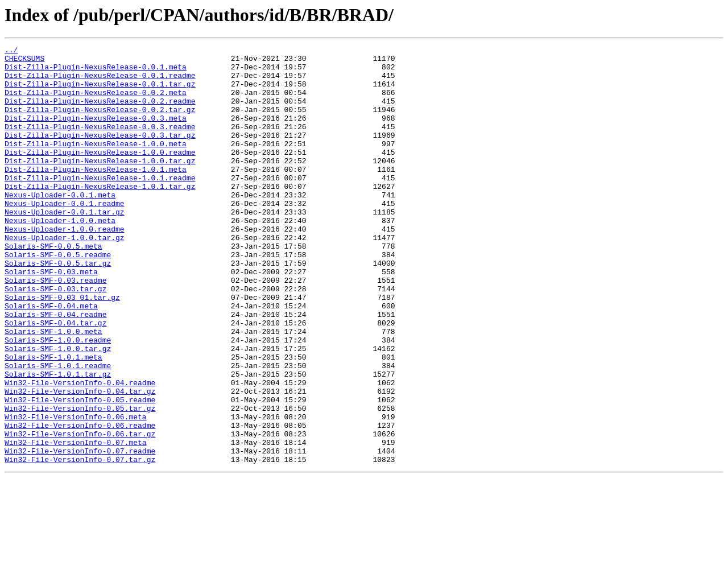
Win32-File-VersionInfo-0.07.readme (80, 533)
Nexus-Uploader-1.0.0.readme (65, 266)
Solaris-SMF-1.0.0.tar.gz (58, 410)
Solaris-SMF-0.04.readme (55, 369)
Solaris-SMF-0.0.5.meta (53, 287)
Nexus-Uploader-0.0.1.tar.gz (65, 246)
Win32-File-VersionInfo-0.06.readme (80, 502)
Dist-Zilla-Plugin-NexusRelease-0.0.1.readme (100, 82)
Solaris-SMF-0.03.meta (51, 317)
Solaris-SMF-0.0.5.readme (58, 297)
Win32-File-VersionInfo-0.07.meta (76, 522)
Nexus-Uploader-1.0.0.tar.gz (65, 277)
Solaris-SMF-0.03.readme (55, 328)
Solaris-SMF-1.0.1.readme (58, 430)
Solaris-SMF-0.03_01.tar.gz (62, 348)
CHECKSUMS (24, 61)
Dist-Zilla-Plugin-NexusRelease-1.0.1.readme (100, 205)
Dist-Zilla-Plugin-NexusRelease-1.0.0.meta (96, 164)
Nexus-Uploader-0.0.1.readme (65, 236)
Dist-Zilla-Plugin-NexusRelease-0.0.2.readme (100, 113)
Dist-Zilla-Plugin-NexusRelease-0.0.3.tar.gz (100, 154)
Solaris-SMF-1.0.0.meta (53, 389)
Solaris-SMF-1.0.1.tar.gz (58, 440)
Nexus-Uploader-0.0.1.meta (60, 225)
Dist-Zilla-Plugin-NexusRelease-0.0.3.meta (96, 133)
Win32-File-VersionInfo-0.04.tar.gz (80, 461)
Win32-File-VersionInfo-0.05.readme (80, 471)
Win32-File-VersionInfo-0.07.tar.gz (80, 543)
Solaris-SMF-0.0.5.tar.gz (58, 307)
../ (11, 51)
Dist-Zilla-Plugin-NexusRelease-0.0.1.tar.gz (100, 92)
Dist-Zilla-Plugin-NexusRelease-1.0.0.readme (100, 174)
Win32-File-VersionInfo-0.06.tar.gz (80, 512)
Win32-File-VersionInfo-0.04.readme (80, 451)
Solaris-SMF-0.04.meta (51, 358)
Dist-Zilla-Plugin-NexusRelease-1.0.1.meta (96, 195)
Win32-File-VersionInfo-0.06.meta (76, 492)
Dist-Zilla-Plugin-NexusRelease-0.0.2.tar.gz (100, 123)
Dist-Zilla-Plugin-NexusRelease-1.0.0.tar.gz (100, 184)
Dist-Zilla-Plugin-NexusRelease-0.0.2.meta (96, 102)
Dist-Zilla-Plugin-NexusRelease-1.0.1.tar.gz (100, 215)
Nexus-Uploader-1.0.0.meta (60, 256)
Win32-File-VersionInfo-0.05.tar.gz (80, 481)
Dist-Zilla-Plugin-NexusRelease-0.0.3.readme (100, 143)
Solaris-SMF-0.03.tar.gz (55, 338)
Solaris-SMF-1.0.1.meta (53, 420)
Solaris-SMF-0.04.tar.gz (55, 379)
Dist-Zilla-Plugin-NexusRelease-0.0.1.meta (96, 72)
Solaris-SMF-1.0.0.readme (58, 399)
